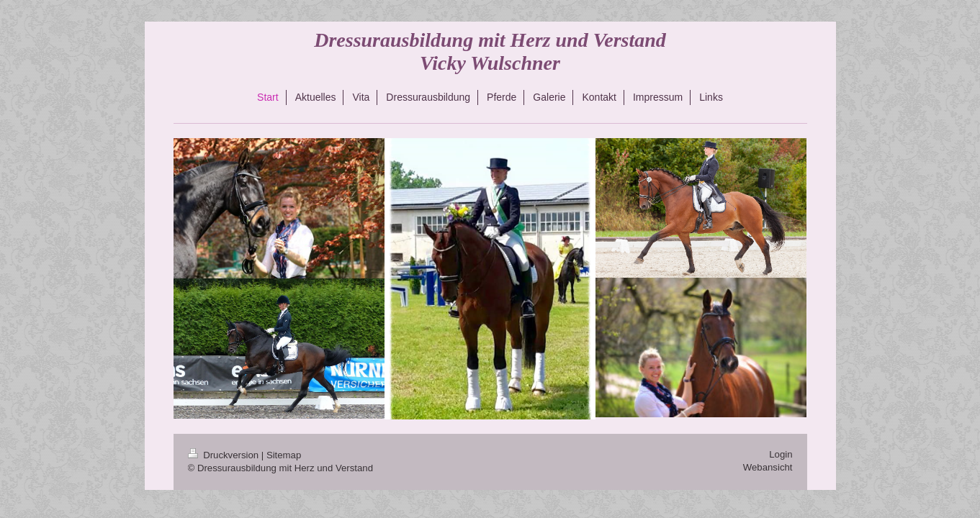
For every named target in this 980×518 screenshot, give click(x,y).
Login (781, 454)
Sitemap (284, 455)
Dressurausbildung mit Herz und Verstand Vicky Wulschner (490, 51)
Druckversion (225, 455)
